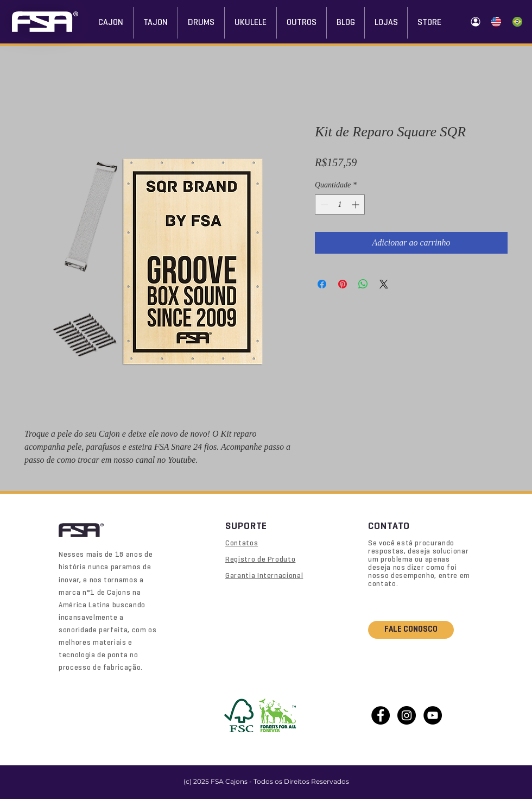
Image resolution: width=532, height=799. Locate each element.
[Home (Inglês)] (496, 22)
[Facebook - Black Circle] (381, 715)
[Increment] (356, 205)
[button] (386, 23)
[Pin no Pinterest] (343, 284)
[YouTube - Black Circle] (433, 715)
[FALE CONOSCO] (411, 630)
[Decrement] (323, 205)
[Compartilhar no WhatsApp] (363, 284)
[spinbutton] (340, 205)
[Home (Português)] (517, 22)
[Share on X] (384, 284)
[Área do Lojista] (475, 22)
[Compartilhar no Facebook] (322, 284)
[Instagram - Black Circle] (407, 715)
